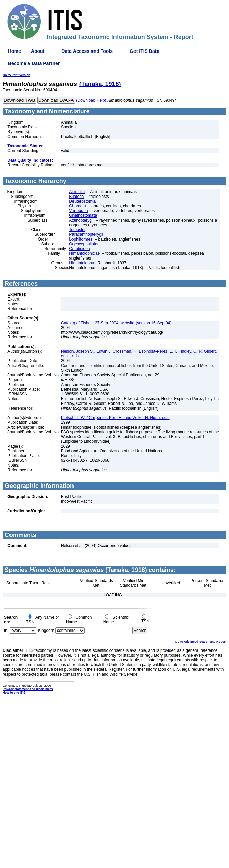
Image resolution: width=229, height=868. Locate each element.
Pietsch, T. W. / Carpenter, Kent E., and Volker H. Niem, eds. (115, 418)
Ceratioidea (79, 249)
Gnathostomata (83, 215)
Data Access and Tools (87, 51)
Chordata (77, 206)
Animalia (77, 192)
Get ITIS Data (144, 51)
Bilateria (76, 197)
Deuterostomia (82, 201)
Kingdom (46, 631)
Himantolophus (83, 263)
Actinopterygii (81, 220)
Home (14, 51)
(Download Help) (91, 100)
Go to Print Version (17, 75)
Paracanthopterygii (86, 234)
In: (6, 631)
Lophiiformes (81, 239)
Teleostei (77, 230)
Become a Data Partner (34, 63)
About (38, 51)
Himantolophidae (84, 253)
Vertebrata (78, 211)
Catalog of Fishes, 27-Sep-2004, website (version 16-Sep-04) (116, 323)
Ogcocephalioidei (85, 244)
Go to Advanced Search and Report (201, 642)
